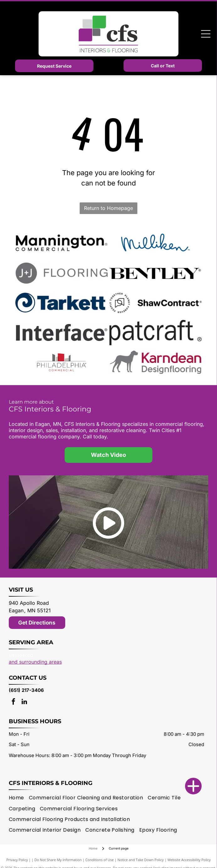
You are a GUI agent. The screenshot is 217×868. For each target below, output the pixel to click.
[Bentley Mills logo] (156, 273)
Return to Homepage (109, 208)
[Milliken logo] (156, 243)
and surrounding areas (35, 662)
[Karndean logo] (156, 362)
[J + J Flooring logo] (62, 273)
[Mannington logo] (62, 243)
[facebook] (13, 702)
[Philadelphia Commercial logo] (62, 362)
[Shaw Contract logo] (156, 303)
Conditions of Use (100, 860)
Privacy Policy (17, 860)
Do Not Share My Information (58, 860)
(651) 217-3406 (26, 690)
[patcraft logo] (156, 332)
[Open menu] (206, 34)
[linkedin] (24, 702)
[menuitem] (19, 798)
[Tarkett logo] (62, 303)
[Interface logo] (62, 332)
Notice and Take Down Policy (141, 860)
